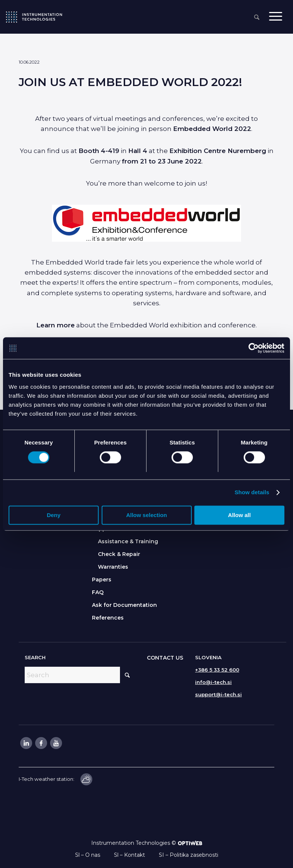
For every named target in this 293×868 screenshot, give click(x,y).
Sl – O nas (88, 855)
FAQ (98, 592)
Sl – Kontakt (129, 855)
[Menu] (276, 17)
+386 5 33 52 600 (217, 670)
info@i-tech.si (213, 682)
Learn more (55, 325)
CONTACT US (165, 658)
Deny (54, 516)
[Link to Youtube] (56, 743)
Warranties (113, 567)
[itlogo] (34, 17)
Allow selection (146, 516)
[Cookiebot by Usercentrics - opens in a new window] (252, 348)
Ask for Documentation (124, 605)
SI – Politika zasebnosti (189, 855)
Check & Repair (119, 554)
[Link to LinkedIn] (26, 743)
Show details (252, 493)
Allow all (239, 516)
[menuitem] (257, 18)
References (108, 618)
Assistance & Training (128, 541)
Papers (102, 580)
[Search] (257, 18)
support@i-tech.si (218, 694)
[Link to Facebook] (41, 743)
